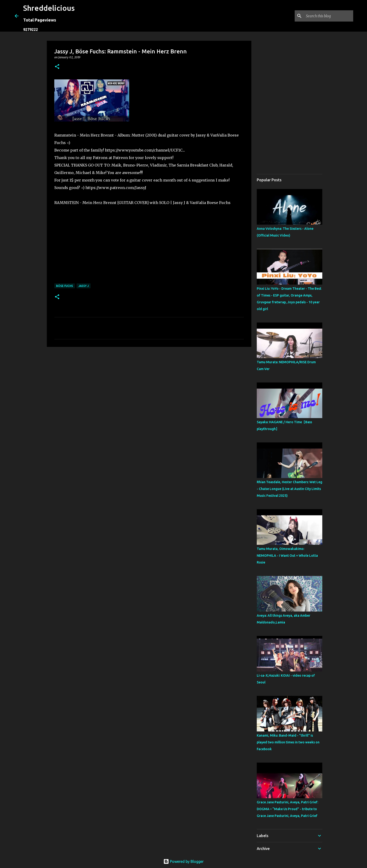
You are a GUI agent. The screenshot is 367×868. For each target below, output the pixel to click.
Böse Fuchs (65, 286)
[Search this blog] (329, 16)
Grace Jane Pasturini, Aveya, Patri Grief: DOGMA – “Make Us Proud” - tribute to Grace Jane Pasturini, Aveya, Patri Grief (287, 809)
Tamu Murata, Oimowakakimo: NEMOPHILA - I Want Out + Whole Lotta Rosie (287, 556)
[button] (57, 67)
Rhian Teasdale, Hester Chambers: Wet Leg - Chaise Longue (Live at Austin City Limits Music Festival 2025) (290, 489)
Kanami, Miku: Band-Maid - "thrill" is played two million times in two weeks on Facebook (288, 742)
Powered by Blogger (183, 861)
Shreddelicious (49, 8)
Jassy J (84, 286)
